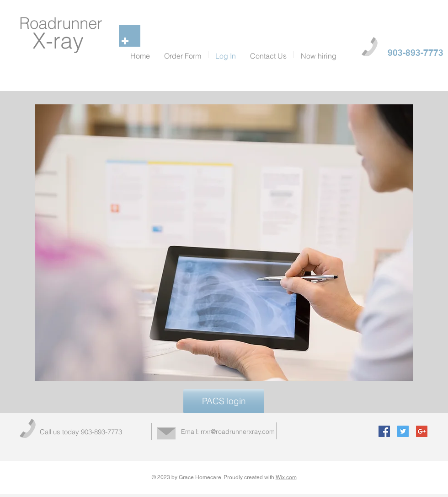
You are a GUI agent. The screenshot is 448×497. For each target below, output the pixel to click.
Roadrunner (61, 23)
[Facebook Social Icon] (384, 431)
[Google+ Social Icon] (422, 431)
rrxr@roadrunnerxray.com (238, 432)
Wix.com (286, 477)
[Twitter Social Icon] (403, 431)
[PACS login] (224, 401)
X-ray (61, 41)
